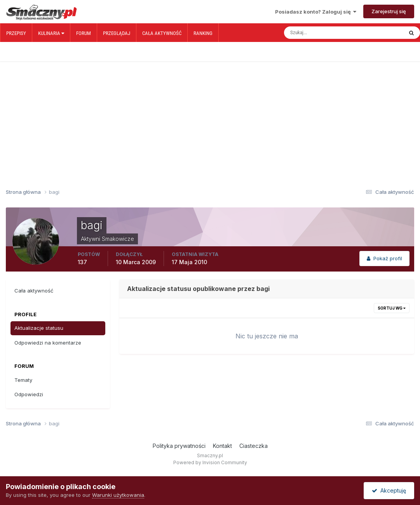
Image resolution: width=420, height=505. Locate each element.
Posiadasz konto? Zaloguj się (316, 12)
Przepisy (16, 33)
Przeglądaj (117, 33)
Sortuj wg (392, 308)
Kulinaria (51, 33)
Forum (84, 33)
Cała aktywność (162, 33)
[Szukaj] (317, 33)
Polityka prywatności (179, 446)
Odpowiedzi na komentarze (48, 343)
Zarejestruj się (389, 11)
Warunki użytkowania (118, 495)
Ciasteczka (254, 446)
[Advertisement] (210, 112)
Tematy (23, 380)
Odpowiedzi (29, 394)
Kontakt (222, 446)
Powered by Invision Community (210, 462)
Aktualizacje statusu (39, 328)
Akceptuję (389, 490)
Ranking (203, 33)
